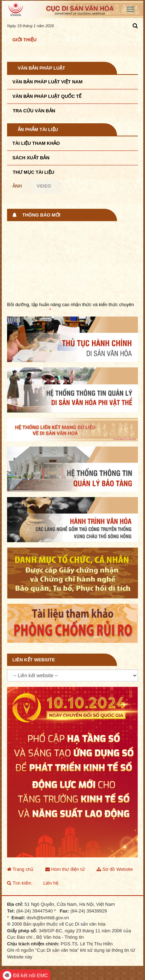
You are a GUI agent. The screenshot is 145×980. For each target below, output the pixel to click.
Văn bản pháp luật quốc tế (47, 96)
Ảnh (17, 186)
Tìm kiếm (19, 883)
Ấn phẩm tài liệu (38, 129)
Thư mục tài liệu (33, 172)
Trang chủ (20, 869)
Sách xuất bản (31, 158)
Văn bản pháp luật (41, 68)
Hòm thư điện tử (65, 869)
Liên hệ (51, 883)
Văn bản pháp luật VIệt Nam (47, 82)
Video (44, 186)
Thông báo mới (41, 215)
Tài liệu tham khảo (36, 143)
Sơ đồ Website (115, 869)
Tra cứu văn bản (34, 111)
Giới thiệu (24, 40)
